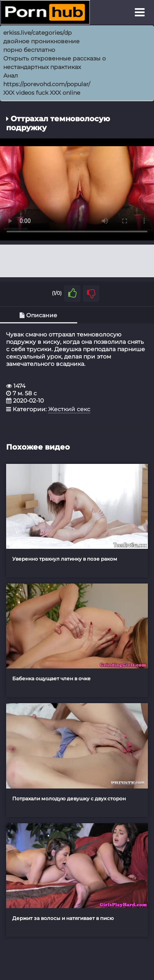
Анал (11, 76)
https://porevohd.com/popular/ (47, 84)
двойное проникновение (41, 41)
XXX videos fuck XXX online (42, 93)
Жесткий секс (69, 409)
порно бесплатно (29, 50)
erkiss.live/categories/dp (37, 33)
